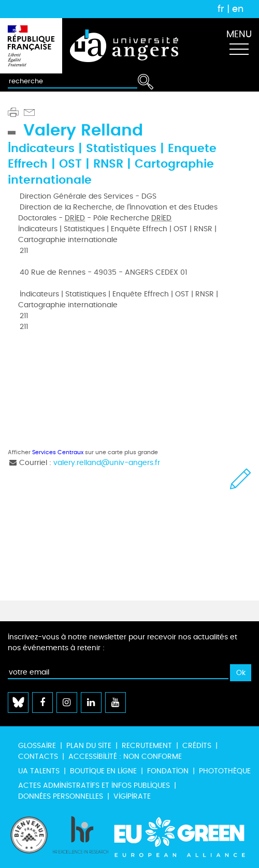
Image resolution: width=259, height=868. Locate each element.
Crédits (197, 746)
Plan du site (89, 746)
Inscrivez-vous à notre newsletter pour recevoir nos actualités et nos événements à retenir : (123, 642)
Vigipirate (132, 796)
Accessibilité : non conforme (125, 757)
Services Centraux (58, 452)
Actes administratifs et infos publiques (94, 785)
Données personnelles (61, 796)
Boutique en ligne (103, 771)
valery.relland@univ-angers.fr (107, 463)
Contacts (38, 757)
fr (221, 9)
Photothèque (225, 771)
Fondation (168, 771)
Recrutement (147, 746)
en (238, 9)
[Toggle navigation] (239, 46)
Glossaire (37, 746)
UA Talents (39, 771)
